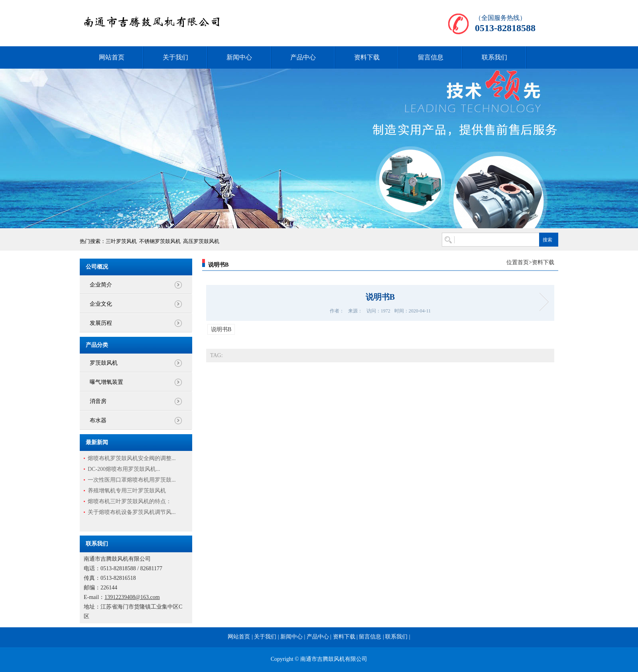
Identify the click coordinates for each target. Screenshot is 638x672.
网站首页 (112, 57)
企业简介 (101, 285)
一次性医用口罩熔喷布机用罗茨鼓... (132, 480)
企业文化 (101, 304)
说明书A (541, 302)
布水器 (98, 420)
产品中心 (303, 57)
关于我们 (175, 57)
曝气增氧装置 (106, 382)
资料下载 (367, 57)
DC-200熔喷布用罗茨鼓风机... (124, 469)
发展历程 (101, 323)
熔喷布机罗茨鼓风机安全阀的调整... (132, 458)
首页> (525, 262)
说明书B (221, 329)
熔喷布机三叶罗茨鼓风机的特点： (130, 501)
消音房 (98, 401)
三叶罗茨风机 (121, 241)
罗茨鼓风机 (104, 363)
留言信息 (431, 57)
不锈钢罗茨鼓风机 (160, 241)
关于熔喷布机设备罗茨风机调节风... (132, 512)
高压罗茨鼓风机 (201, 241)
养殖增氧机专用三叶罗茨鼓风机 (127, 491)
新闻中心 (239, 57)
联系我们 (494, 57)
